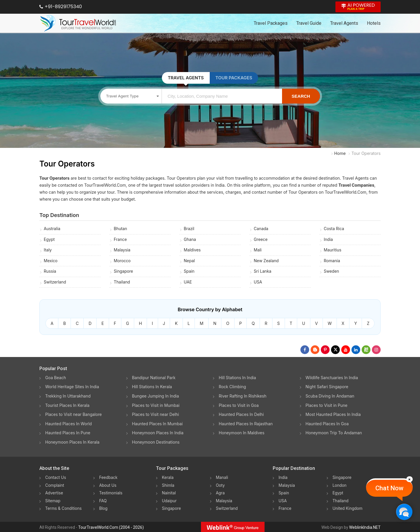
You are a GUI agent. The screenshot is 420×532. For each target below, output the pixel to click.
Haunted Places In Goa (328, 424)
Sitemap (53, 500)
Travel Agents (344, 23)
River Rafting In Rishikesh (243, 397)
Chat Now (389, 488)
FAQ (103, 500)
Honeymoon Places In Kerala (73, 442)
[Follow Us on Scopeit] (366, 351)
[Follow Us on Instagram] (376, 351)
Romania (332, 261)
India (328, 240)
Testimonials (111, 492)
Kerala (168, 477)
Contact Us (56, 477)
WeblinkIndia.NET (365, 526)
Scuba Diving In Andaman (330, 397)
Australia (52, 229)
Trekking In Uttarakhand (68, 397)
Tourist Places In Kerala (68, 406)
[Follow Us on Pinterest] (325, 351)
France (120, 240)
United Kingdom (348, 508)
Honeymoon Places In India (158, 433)
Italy (48, 250)
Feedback (109, 477)
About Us (108, 485)
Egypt (49, 240)
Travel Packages (271, 23)
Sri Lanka (263, 272)
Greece (261, 240)
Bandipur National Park (154, 379)
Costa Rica (334, 229)
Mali (258, 250)
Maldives (192, 250)
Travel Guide (309, 23)
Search (301, 96)
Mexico (51, 261)
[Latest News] (315, 351)
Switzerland (55, 283)
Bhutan (121, 229)
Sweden (331, 272)
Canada (261, 229)
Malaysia (122, 250)
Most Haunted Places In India (334, 415)
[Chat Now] (404, 512)
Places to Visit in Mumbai (156, 406)
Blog (104, 508)
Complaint (55, 485)
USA (258, 283)
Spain (189, 272)
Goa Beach (56, 379)
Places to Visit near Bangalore (74, 415)
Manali (222, 477)
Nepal (189, 261)
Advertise (54, 492)
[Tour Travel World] (78, 23)
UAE (188, 283)
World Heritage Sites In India (73, 388)
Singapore (124, 272)
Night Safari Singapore (327, 388)
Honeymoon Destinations (156, 442)
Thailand (122, 283)
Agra (220, 492)
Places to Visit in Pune (327, 406)
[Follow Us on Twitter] (335, 351)
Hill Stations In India (238, 379)
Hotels (374, 23)
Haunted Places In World (69, 424)
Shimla (168, 485)
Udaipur (169, 500)
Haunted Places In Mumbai (158, 424)
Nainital (169, 492)
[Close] (409, 479)
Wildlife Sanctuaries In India (332, 379)
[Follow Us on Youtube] (346, 351)
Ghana (190, 240)
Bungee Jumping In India (156, 397)
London (340, 485)
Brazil (189, 229)
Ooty (220, 485)
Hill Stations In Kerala (152, 388)
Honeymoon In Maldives (242, 433)
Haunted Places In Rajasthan (246, 424)
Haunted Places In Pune (68, 433)
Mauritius (333, 250)
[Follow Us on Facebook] (305, 351)
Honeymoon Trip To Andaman (334, 433)
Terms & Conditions (64, 508)
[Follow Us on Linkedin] (356, 351)
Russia (50, 272)
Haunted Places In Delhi (242, 415)
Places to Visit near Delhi (156, 415)
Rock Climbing (233, 388)
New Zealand (266, 261)
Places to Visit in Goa (239, 406)
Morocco (122, 261)
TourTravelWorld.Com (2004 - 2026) (111, 526)
